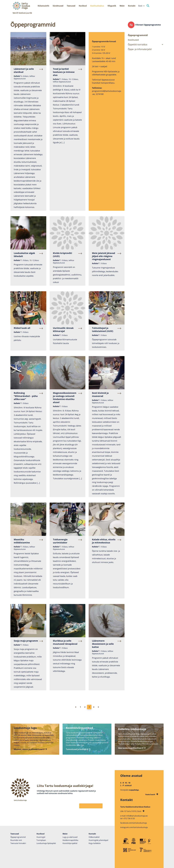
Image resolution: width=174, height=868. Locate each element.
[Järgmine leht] (98, 707)
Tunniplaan (41, 840)
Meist (122, 6)
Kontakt (132, 6)
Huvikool (83, 6)
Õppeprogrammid (138, 35)
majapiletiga (134, 790)
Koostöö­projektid (70, 843)
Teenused (71, 6)
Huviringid (41, 837)
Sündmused (58, 6)
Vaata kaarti (152, 794)
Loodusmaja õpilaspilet (46, 843)
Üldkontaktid (94, 837)
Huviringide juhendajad (98, 840)
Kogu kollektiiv (95, 843)
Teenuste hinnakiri (18, 843)
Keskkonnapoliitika (70, 840)
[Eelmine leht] (76, 707)
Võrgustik (112, 6)
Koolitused (133, 40)
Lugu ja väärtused (70, 837)
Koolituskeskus (97, 6)
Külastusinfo (43, 6)
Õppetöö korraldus (138, 44)
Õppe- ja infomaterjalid (140, 49)
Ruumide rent (16, 840)
